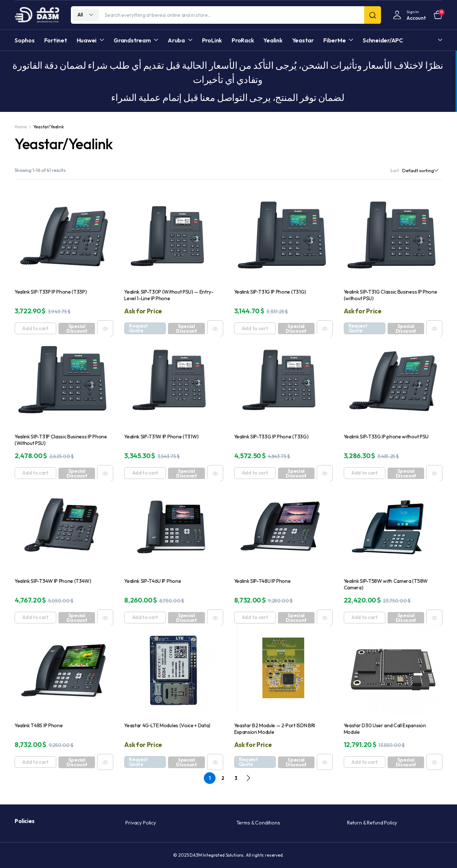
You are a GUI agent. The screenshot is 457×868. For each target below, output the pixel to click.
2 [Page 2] (223, 778)
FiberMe (334, 40)
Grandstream (132, 40)
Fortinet (56, 40)
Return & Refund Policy (372, 823)
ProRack (243, 40)
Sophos (25, 40)
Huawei (87, 40)
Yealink (273, 40)
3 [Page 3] (236, 778)
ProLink (212, 40)
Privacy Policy (141, 823)
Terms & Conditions (258, 823)
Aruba (176, 40)
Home (20, 127)
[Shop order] (422, 171)
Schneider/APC (383, 40)
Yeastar (303, 40)
